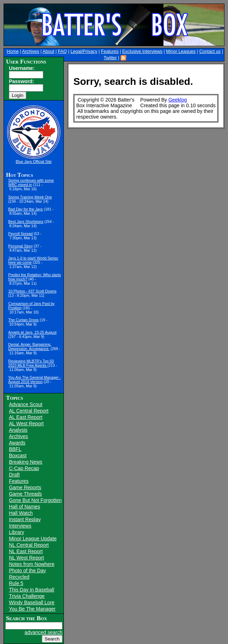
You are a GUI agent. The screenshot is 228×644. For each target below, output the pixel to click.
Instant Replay (25, 519)
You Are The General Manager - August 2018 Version (34, 380)
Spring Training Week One (30, 197)
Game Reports (25, 487)
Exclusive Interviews (142, 51)
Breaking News (26, 462)
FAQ (62, 51)
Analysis (18, 430)
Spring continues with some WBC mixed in (31, 182)
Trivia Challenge (27, 596)
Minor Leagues (181, 51)
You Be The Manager (32, 609)
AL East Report (26, 417)
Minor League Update (33, 539)
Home (13, 51)
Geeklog (178, 100)
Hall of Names (24, 507)
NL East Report (26, 551)
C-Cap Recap (24, 468)
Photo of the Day (27, 571)
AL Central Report (29, 411)
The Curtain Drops (23, 320)
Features (110, 51)
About (48, 51)
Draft (14, 475)
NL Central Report (29, 545)
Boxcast (18, 455)
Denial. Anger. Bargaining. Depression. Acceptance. (30, 346)
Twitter (110, 58)
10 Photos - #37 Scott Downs (32, 291)
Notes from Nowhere (32, 564)
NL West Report (26, 558)
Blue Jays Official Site (34, 162)
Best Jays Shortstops (26, 222)
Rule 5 (16, 583)
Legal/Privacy (84, 51)
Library (16, 532)
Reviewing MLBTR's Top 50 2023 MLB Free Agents (31, 363)
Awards (17, 443)
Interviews (20, 526)
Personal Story (20, 246)
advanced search (43, 632)
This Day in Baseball (32, 590)
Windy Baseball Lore (32, 602)
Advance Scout (26, 404)
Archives (30, 51)
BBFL (15, 449)
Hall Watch (21, 513)
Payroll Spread (20, 234)
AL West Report (26, 424)
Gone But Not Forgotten (35, 500)
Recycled (19, 577)
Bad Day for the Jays (25, 209)
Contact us (210, 51)
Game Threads (25, 494)
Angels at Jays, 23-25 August (32, 332)
